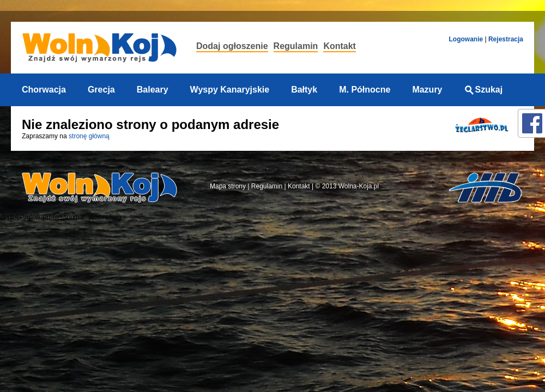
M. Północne (365, 90)
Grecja (101, 90)
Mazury (427, 90)
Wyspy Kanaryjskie (230, 90)
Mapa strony (228, 186)
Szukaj (484, 90)
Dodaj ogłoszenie (232, 46)
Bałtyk (304, 90)
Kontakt (340, 46)
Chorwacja (44, 90)
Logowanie (466, 39)
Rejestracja (506, 39)
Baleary (153, 90)
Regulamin (296, 46)
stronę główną (89, 136)
